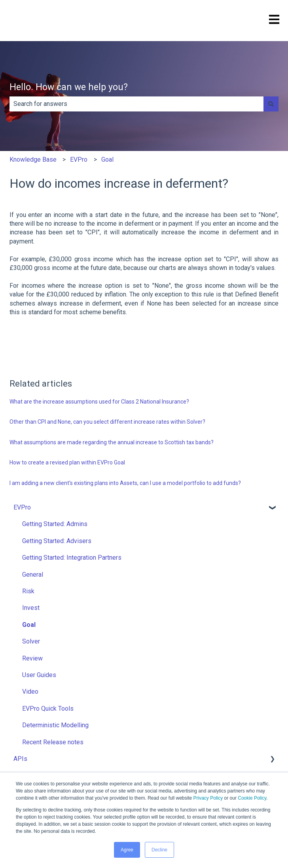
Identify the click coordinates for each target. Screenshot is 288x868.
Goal (107, 159)
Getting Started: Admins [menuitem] (55, 524)
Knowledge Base (33, 159)
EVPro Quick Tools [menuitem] (48, 709)
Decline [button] (159, 850)
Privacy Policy (208, 798)
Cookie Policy (252, 798)
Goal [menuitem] (29, 625)
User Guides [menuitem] (39, 675)
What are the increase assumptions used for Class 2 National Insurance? (99, 402)
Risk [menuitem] (28, 591)
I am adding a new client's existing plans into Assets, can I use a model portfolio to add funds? (125, 483)
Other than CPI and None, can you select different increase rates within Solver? (107, 422)
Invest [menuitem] (31, 608)
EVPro (79, 159)
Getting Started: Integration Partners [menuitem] (72, 558)
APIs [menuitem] (20, 759)
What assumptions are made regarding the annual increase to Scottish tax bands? (112, 442)
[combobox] (136, 104)
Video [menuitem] (30, 692)
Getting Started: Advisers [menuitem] (57, 541)
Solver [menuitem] (31, 641)
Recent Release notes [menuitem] (53, 742)
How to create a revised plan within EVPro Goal (67, 462)
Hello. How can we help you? (69, 87)
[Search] (271, 104)
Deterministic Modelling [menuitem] (55, 725)
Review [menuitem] (32, 658)
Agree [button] (127, 850)
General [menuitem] (33, 575)
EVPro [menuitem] (22, 507)
